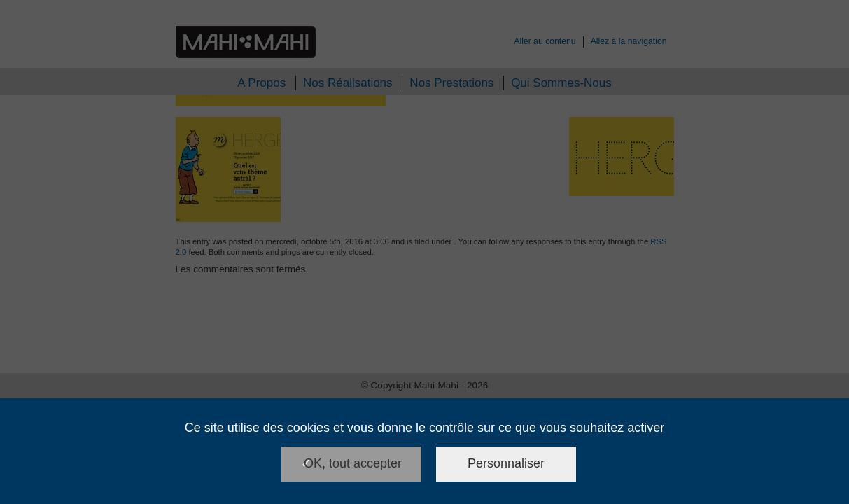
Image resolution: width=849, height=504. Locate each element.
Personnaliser (506, 463)
